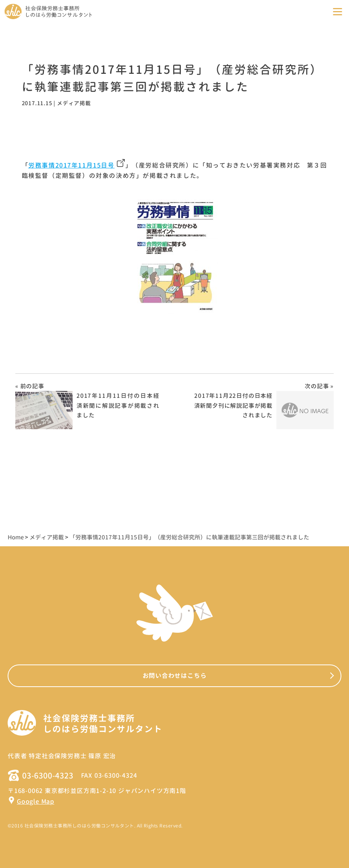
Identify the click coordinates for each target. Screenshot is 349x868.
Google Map (31, 801)
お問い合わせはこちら (175, 676)
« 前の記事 (30, 386)
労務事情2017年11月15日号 (71, 165)
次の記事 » (319, 386)
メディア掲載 (74, 103)
